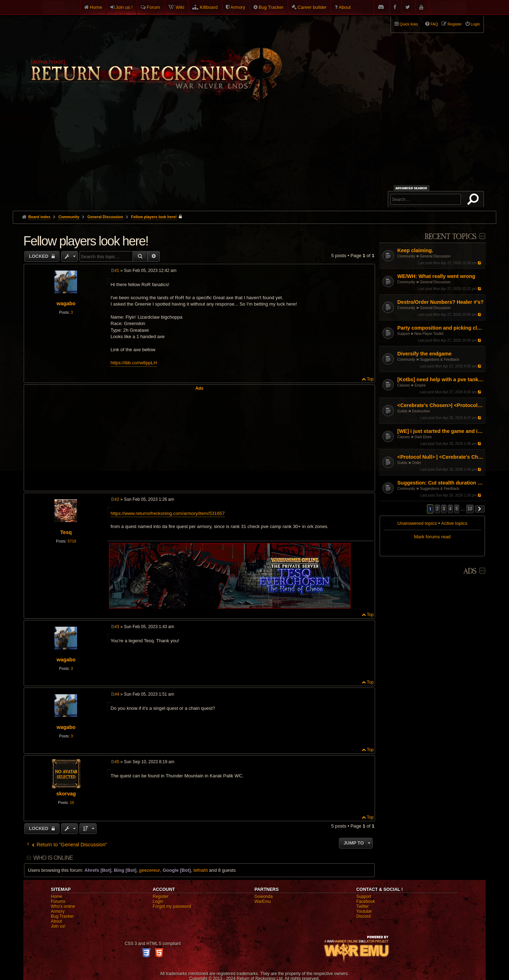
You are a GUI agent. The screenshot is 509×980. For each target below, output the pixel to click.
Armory (238, 7)
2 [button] (437, 509)
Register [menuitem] (455, 24)
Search (474, 201)
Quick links (409, 24)
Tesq (66, 532)
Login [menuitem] (475, 24)
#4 (117, 694)
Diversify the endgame (425, 354)
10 (72, 802)
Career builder (312, 7)
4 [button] (451, 509)
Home (96, 7)
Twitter (362, 906)
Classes (404, 385)
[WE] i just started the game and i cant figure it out (441, 431)
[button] (480, 509)
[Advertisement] (255, 158)
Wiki (180, 7)
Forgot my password (172, 906)
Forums (58, 901)
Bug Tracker (271, 7)
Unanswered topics (417, 523)
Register (161, 897)
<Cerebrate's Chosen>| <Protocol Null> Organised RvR (441, 405)
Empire (420, 385)
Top (370, 379)
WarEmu (263, 901)
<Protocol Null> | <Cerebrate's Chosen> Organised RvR (441, 457)
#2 (117, 499)
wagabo (66, 303)
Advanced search (412, 188)
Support (403, 334)
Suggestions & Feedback (440, 359)
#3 (117, 627)
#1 (117, 271)
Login (158, 901)
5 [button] (457, 509)
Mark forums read (432, 537)
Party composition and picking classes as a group (441, 328)
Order (417, 463)
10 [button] (470, 509)
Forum (153, 7)
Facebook (366, 901)
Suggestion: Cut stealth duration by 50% (441, 483)
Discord (364, 916)
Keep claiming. (415, 250)
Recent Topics (451, 237)
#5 (117, 762)
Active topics (454, 523)
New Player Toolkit (429, 334)
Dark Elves (423, 437)
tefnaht (200, 870)
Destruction (421, 411)
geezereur (149, 870)
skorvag (66, 794)
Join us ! (124, 7)
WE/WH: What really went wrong (436, 276)
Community (406, 256)
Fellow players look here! (154, 217)
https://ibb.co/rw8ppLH (134, 363)
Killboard (209, 7)
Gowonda (264, 897)
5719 (72, 541)
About (345, 7)
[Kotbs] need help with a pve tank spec (441, 379)
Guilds (402, 411)
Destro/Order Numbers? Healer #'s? (440, 302)
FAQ (434, 24)
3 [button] (444, 509)
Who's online (63, 906)
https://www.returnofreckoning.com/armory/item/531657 (168, 513)
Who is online (53, 858)
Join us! (58, 926)
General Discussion (435, 256)
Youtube (364, 911)
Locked (39, 256)
